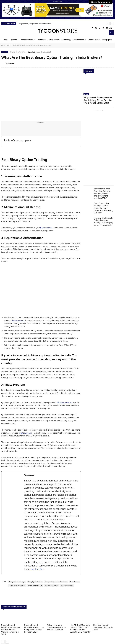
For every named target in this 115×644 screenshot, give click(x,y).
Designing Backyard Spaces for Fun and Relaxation (35, 24)
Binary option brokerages (17, 582)
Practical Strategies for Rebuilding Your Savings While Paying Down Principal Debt (103, 212)
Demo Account (74, 582)
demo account (18, 321)
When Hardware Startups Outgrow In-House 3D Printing (57, 627)
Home (3, 45)
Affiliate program (65, 402)
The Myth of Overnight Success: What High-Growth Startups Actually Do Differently (80, 628)
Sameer (11, 63)
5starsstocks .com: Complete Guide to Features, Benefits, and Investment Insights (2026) (103, 188)
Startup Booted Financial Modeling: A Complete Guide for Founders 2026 (34, 627)
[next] (112, 24)
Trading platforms (67, 585)
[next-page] (7, 638)
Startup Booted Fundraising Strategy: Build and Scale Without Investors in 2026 (11, 628)
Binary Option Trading (35, 582)
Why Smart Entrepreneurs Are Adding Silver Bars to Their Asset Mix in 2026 (98, 98)
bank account (46, 228)
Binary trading (49, 582)
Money (9, 45)
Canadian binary (62, 582)
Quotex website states (35, 585)
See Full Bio (37, 569)
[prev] (108, 24)
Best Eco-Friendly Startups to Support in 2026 (102, 627)
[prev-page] (3, 638)
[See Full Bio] (44, 569)
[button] (111, 33)
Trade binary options (52, 585)
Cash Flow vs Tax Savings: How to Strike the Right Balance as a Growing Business (103, 201)
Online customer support (17, 585)
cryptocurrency (25, 433)
